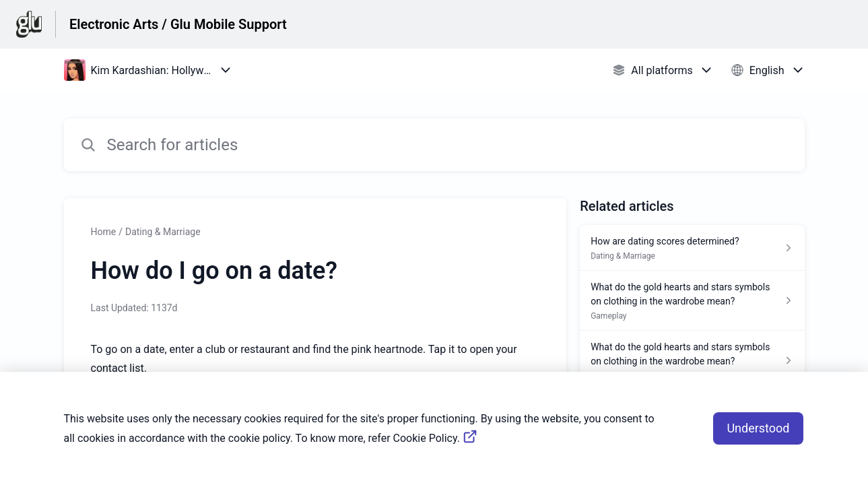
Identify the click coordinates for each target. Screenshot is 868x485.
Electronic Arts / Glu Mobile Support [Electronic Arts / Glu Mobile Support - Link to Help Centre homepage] (178, 24)
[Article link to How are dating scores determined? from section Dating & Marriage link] (692, 248)
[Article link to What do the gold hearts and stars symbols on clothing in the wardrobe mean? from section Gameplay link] (692, 301)
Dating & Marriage (163, 232)
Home (104, 232)
